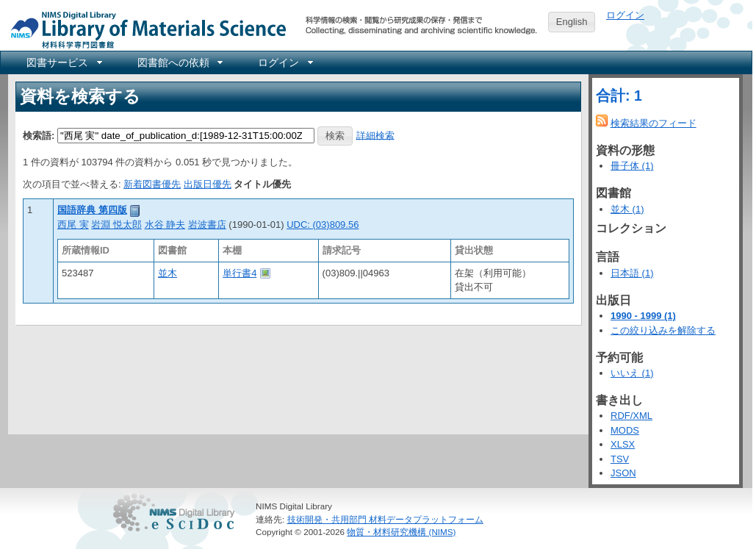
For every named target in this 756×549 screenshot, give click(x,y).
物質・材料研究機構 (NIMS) (401, 532)
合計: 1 (619, 96)
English (572, 22)
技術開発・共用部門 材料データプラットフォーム (385, 519)
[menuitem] (63, 62)
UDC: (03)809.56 (323, 225)
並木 (168, 273)
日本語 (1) (632, 273)
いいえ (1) (632, 373)
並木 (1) (627, 209)
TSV (620, 459)
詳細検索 (375, 135)
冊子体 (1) (632, 166)
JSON (623, 473)
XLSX (623, 444)
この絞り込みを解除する (663, 330)
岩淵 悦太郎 (116, 225)
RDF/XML (631, 416)
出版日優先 (208, 184)
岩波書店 (207, 225)
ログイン (625, 15)
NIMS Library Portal (144, 29)
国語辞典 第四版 (92, 210)
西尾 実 (73, 225)
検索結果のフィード (654, 123)
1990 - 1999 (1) (643, 316)
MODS (625, 430)
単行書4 (240, 273)
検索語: (39, 135)
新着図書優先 (152, 184)
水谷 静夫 (165, 225)
